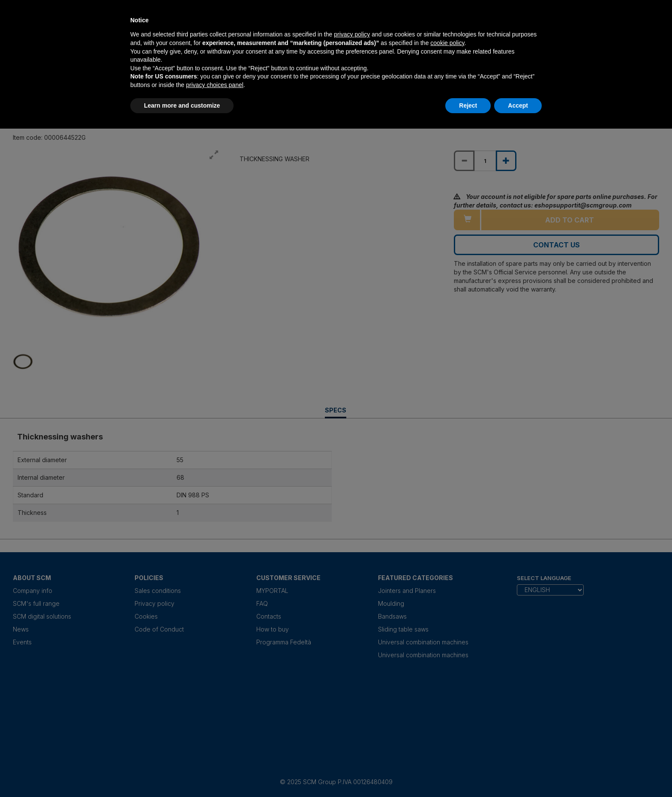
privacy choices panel (215, 85)
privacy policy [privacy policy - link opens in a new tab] (352, 34)
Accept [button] (518, 105)
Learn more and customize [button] (182, 105)
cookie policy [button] (447, 43)
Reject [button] (468, 105)
